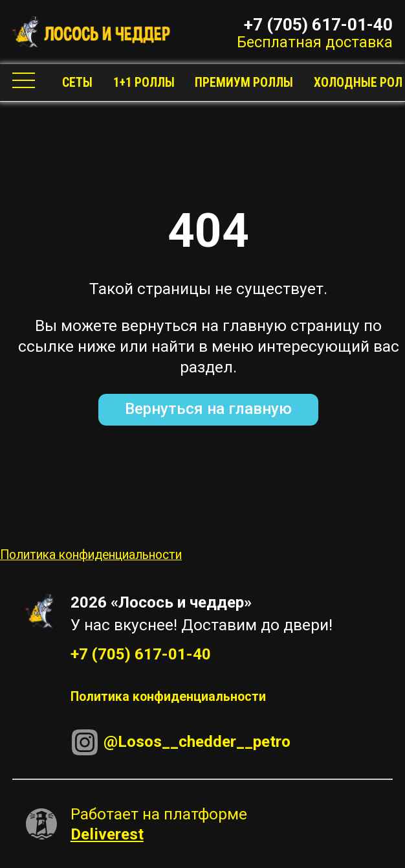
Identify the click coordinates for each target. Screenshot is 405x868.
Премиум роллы (244, 83)
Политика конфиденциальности (91, 555)
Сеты (77, 83)
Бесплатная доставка (315, 42)
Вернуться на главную (208, 408)
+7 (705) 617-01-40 (318, 24)
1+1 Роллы (144, 83)
